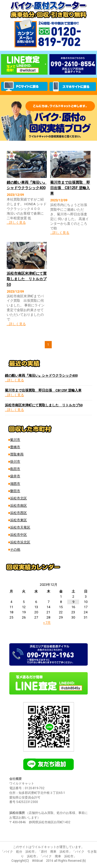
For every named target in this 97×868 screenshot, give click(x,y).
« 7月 (47, 623)
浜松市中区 (18, 535)
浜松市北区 (18, 498)
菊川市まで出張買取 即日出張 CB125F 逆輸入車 (70, 188)
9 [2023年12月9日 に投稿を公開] (73, 602)
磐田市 (15, 491)
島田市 (15, 469)
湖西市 (15, 484)
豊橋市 (15, 447)
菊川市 (15, 440)
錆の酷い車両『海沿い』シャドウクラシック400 (41, 375)
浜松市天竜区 (20, 527)
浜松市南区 (18, 506)
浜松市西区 (18, 513)
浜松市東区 (18, 520)
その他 (15, 549)
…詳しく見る (16, 223)
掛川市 (15, 462)
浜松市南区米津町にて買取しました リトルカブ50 (27, 279)
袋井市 (15, 476)
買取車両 (17, 454)
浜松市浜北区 (20, 542)
